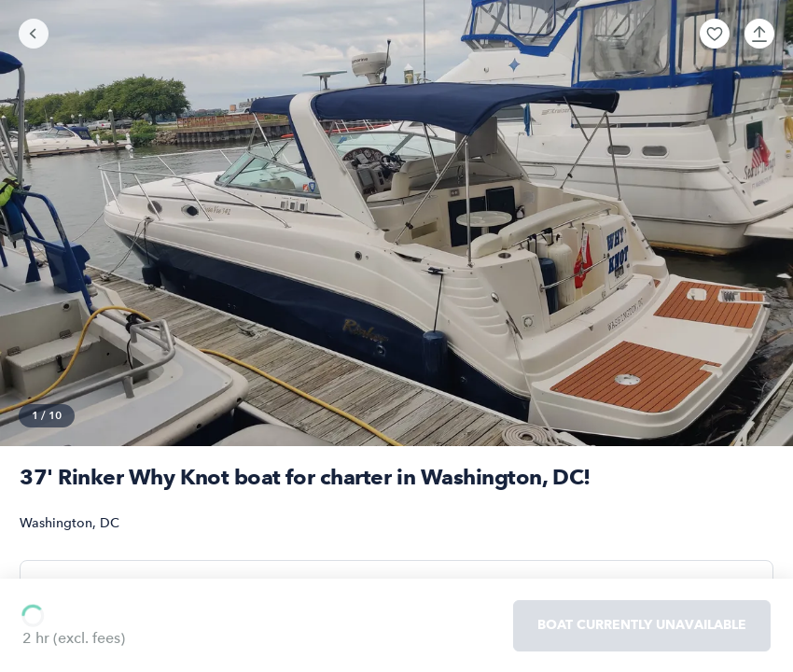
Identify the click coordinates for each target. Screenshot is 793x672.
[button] (715, 34)
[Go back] (34, 34)
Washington (56, 523)
